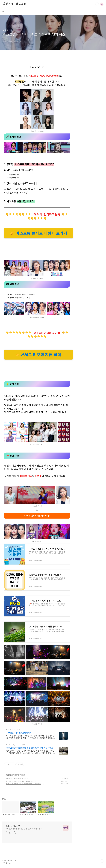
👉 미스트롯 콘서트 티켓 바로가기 (38, 233)
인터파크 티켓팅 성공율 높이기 (16, 779)
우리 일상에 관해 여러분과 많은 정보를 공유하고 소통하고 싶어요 (24, 829)
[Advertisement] (93, 91)
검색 (97, 4)
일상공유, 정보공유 (14, 4)
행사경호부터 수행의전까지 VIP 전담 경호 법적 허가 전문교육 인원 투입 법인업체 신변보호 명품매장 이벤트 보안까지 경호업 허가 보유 (31, 752)
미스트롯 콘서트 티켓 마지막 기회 (37, 516)
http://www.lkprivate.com (14, 745)
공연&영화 (10, 775)
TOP (102, 861)
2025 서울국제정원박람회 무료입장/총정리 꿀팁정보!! (24, 784)
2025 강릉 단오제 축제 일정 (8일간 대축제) (20, 781)
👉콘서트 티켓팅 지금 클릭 (38, 355)
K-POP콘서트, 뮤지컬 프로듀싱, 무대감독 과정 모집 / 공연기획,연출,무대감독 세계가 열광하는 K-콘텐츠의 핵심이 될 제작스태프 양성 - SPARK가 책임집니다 (31, 737)
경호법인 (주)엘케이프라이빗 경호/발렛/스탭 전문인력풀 (30, 748)
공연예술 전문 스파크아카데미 (19, 733)
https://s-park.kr (11, 730)
